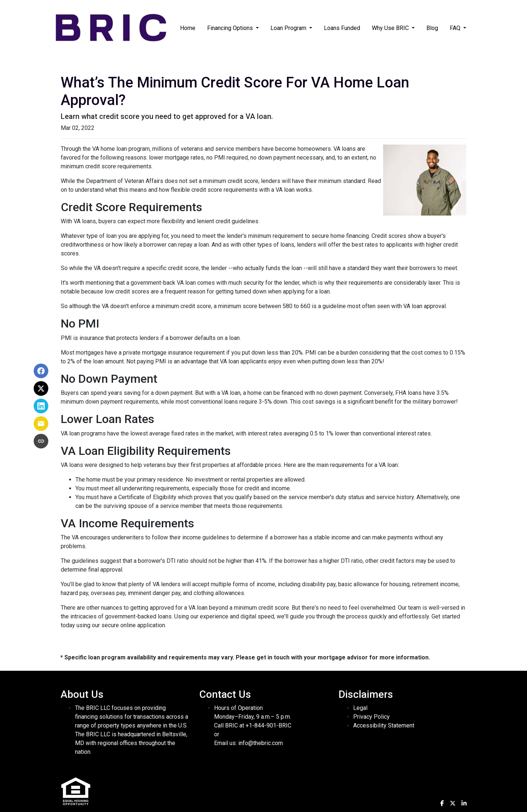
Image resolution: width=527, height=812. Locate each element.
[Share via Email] (41, 424)
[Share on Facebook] (41, 371)
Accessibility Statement (384, 725)
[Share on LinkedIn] (41, 406)
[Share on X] (41, 389)
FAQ (456, 28)
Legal (360, 708)
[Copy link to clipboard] (41, 441)
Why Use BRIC (391, 28)
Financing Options (231, 28)
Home (188, 28)
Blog (432, 28)
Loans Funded (342, 28)
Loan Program (289, 28)
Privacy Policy (371, 717)
